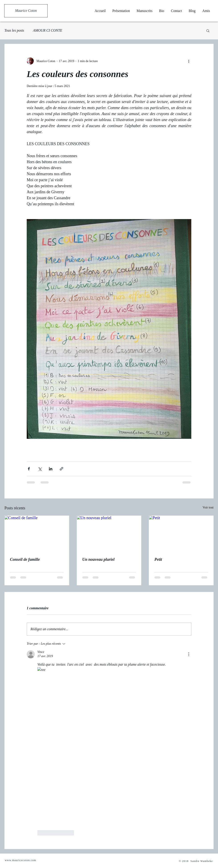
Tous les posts (14, 30)
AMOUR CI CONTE (48, 30)
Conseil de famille (25, 559)
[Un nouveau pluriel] (109, 534)
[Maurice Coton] (26, 11)
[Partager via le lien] (62, 469)
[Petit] (181, 534)
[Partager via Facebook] (29, 469)
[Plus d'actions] (189, 61)
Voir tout (208, 507)
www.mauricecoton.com (20, 860)
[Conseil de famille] (37, 534)
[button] (208, 30)
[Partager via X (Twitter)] (40, 469)
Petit (158, 559)
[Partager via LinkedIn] (51, 469)
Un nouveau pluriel (98, 559)
